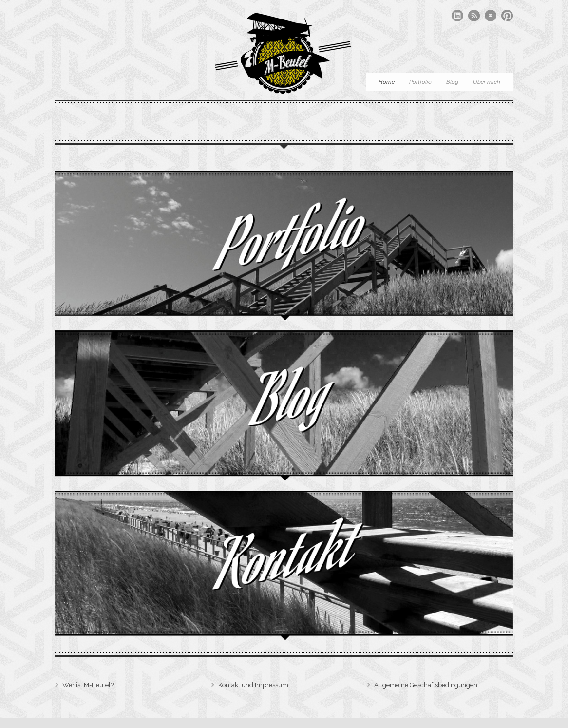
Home (387, 82)
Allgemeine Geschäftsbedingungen (426, 685)
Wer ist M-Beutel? (88, 685)
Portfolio (420, 82)
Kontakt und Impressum (253, 685)
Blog (452, 82)
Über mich (487, 82)
